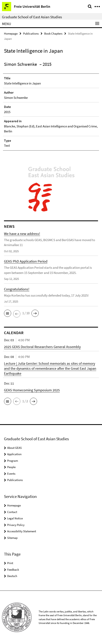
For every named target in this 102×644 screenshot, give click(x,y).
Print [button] (10, 563)
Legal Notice (15, 518)
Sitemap (12, 538)
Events (11, 474)
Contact (12, 512)
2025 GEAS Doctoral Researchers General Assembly (42, 347)
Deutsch (12, 576)
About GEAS (14, 448)
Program (13, 461)
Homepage (11, 33)
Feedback (13, 570)
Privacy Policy (16, 525)
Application (14, 454)
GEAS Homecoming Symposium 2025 (32, 390)
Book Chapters (53, 33)
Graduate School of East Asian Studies (32, 17)
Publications (31, 33)
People (11, 467)
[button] (8, 313)
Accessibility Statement (22, 531)
